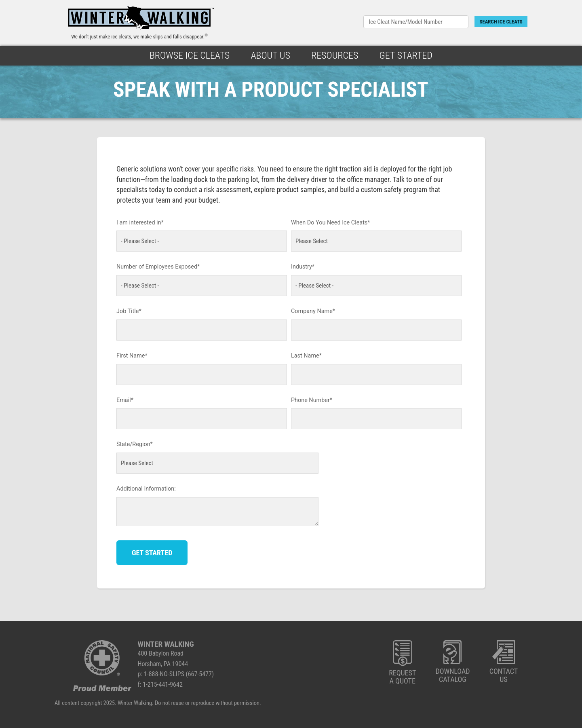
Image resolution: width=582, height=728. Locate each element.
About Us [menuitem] (270, 55)
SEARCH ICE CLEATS (501, 22)
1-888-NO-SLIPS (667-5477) (179, 674)
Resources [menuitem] (335, 55)
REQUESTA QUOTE (402, 663)
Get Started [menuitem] (406, 55)
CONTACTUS (504, 662)
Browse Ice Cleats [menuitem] (190, 55)
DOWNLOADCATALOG (452, 662)
